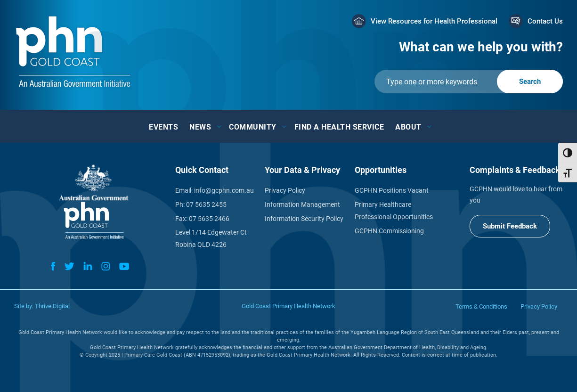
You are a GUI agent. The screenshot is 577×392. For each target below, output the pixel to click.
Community (253, 127)
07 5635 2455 (206, 204)
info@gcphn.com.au (224, 190)
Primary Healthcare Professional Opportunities (394, 211)
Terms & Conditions (481, 306)
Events (163, 127)
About (408, 127)
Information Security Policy (304, 219)
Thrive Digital (52, 306)
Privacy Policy (285, 190)
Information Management (302, 204)
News (200, 127)
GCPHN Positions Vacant (392, 190)
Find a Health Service (339, 127)
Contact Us (545, 21)
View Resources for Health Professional (434, 21)
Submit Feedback (510, 226)
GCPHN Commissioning (389, 231)
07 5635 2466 (209, 219)
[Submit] (469, 82)
